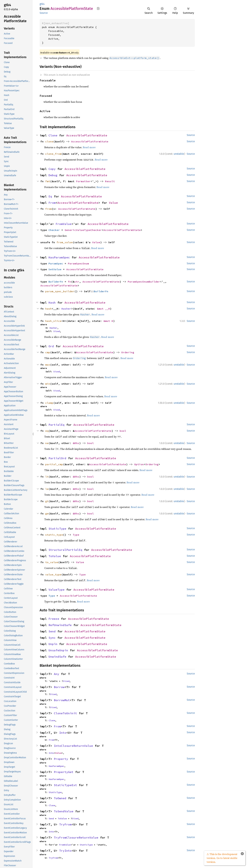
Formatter (83, 181)
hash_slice (53, 321)
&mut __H (103, 309)
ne (47, 443)
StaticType (57, 529)
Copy (52, 169)
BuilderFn (56, 282)
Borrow (59, 687)
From (52, 203)
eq (47, 431)
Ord (51, 346)
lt (47, 477)
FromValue (64, 224)
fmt (48, 181)
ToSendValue (64, 811)
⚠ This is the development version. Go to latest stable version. (222, 858)
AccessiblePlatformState (87, 135)
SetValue (55, 269)
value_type (53, 574)
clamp (49, 403)
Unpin (53, 644)
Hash (52, 303)
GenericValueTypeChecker (83, 230)
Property (61, 759)
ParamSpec (56, 263)
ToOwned (60, 798)
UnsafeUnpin (58, 650)
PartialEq (57, 425)
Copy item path (98, 8)
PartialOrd (57, 458)
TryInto (65, 851)
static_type (54, 535)
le (47, 489)
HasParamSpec (59, 257)
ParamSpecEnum (78, 263)
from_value (65, 242)
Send (52, 631)
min (48, 384)
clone (49, 141)
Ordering (128, 352)
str (77, 282)
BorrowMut (62, 700)
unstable (179, 154)
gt (47, 501)
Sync (52, 638)
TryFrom (65, 824)
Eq (50, 196)
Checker (54, 230)
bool (123, 431)
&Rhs (76, 443)
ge (47, 513)
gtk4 (42, 4)
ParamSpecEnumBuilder (144, 282)
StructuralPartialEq (65, 550)
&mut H (108, 321)
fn (70, 282)
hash (49, 309)
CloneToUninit (65, 713)
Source (44, 13)
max (48, 365)
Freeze (54, 619)
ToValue (55, 556)
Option (139, 464)
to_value (52, 562)
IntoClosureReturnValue (73, 746)
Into (63, 733)
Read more (89, 147)
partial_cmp (54, 464)
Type (76, 535)
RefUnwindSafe (60, 625)
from (49, 209)
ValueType (57, 590)
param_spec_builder (60, 291)
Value (113, 203)
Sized (57, 331)
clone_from (53, 154)
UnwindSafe (57, 657)
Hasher (66, 309)
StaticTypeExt (65, 785)
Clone (53, 135)
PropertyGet (64, 772)
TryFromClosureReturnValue (76, 837)
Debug (53, 175)
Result (110, 181)
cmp (48, 352)
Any (57, 674)
